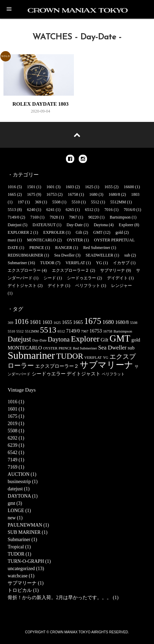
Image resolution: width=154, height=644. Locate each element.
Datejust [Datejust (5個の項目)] (19, 339)
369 (38, 202)
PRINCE (37, 248)
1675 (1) (16, 416)
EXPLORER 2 (20, 232)
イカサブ (121, 263)
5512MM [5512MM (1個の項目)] (32, 331)
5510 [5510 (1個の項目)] (11, 331)
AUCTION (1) (22, 474)
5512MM (118, 202)
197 (21, 202)
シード (50, 278)
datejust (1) (18, 489)
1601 (50, 187)
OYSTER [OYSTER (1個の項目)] (50, 348)
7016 (108, 210)
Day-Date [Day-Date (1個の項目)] (39, 340)
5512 (95, 202)
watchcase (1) (21, 576)
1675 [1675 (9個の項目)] (93, 321)
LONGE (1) (19, 511)
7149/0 (13, 217)
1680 (93, 194)
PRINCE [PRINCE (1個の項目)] (65, 348)
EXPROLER (54, 232)
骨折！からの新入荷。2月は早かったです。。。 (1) (63, 598)
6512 (89, 210)
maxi (12, 240)
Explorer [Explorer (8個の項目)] (85, 339)
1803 (135, 194)
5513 (12, 210)
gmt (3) (15, 503)
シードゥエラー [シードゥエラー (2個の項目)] (49, 374)
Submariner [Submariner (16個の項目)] (31, 355)
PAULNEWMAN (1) (28, 525)
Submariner (17, 263)
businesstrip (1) (23, 482)
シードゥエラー (81, 278)
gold (119, 232)
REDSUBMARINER (25, 255)
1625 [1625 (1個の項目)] (57, 323)
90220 (94, 217)
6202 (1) (16, 438)
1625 (89, 187)
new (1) (15, 518)
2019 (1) (16, 424)
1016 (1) (16, 402)
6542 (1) (16, 453)
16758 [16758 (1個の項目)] (108, 331)
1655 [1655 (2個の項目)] (67, 322)
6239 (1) (16, 445)
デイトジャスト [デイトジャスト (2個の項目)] (84, 374)
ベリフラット (88, 286)
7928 (54, 217)
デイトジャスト (22, 286)
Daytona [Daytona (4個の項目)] (59, 339)
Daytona (101, 225)
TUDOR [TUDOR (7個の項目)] (70, 356)
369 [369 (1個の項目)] (10, 323)
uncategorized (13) (26, 569)
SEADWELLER (99, 255)
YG (99, 263)
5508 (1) (16, 431)
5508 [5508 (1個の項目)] (134, 323)
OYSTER (75, 240)
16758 (73, 194)
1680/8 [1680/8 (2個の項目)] (122, 322)
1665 (12, 194)
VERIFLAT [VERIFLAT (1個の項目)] (93, 358)
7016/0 (129, 210)
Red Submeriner (97, 248)
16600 (129, 187)
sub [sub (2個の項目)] (131, 348)
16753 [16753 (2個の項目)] (96, 331)
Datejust (15, 225)
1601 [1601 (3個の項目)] (35, 322)
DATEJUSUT (44, 225)
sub (127, 255)
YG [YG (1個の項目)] (105, 358)
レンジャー (122, 286)
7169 (35, 217)
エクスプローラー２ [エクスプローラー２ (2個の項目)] (57, 366)
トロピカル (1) (23, 590)
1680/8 (114, 194)
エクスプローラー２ (70, 270)
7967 (73, 217)
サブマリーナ (113, 270)
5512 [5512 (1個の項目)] (20, 331)
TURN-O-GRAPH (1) (29, 561)
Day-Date (75, 225)
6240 (31, 210)
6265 (70, 210)
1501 (31, 187)
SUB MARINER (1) (27, 532)
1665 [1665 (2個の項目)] (78, 322)
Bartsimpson (120, 217)
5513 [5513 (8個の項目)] (48, 330)
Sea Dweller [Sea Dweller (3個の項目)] (112, 348)
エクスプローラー (24, 270)
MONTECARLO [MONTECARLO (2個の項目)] (25, 348)
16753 (51, 194)
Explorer (126, 225)
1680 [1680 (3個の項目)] (108, 322)
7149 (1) (16, 460)
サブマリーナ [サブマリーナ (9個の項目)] (107, 365)
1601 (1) (16, 409)
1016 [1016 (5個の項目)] (22, 321)
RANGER (64, 248)
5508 (56, 202)
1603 (70, 187)
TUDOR (47, 263)
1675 (31, 194)
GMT (98, 232)
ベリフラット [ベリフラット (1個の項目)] (113, 374)
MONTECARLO (41, 240)
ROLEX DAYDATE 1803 (41, 104)
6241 (50, 210)
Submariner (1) (22, 540)
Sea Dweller (64, 255)
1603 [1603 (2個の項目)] (47, 322)
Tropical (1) (19, 547)
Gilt (79, 232)
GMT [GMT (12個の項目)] (120, 338)
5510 (76, 202)
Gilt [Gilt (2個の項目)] (105, 340)
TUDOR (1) (19, 554)
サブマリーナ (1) (26, 583)
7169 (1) (16, 467)
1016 (12, 187)
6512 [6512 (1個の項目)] (61, 331)
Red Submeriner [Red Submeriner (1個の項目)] (85, 348)
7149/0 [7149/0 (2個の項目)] (73, 331)
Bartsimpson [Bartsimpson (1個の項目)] (123, 331)
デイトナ (56, 286)
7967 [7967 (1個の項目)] (85, 331)
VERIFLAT (75, 263)
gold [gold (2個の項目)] (136, 340)
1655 (108, 187)
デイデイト (117, 278)
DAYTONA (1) (23, 496)
